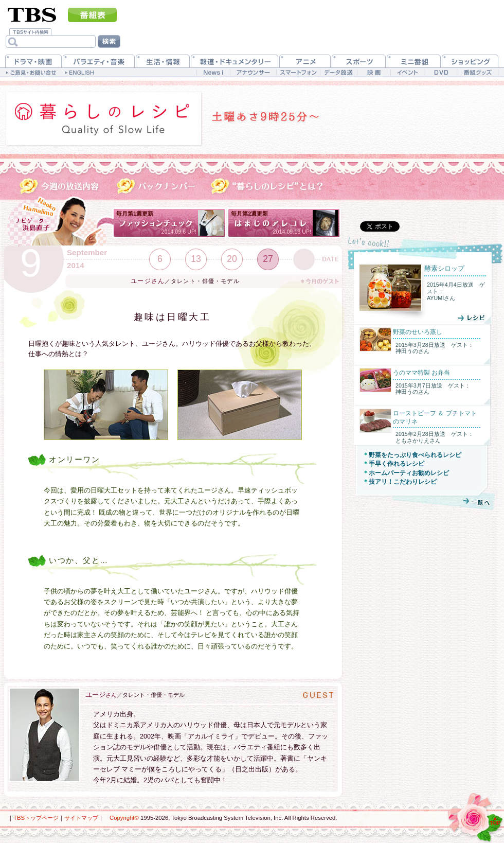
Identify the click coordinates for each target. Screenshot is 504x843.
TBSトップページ (36, 818)
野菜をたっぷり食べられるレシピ (415, 455)
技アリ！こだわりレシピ (403, 482)
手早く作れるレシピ (397, 464)
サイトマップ (81, 818)
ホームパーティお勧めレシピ (409, 473)
